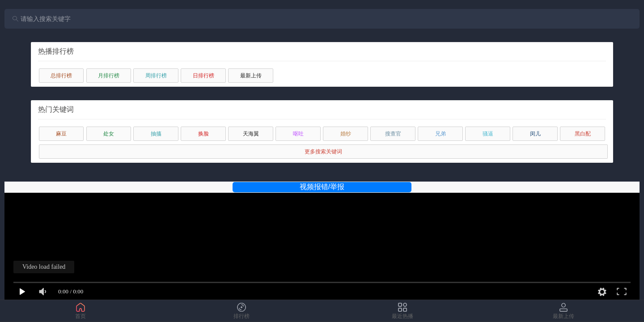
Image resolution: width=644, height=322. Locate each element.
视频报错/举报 (322, 187)
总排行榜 (61, 76)
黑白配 (583, 134)
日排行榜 (203, 76)
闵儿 (535, 134)
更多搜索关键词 (323, 152)
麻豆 (61, 134)
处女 (109, 134)
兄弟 (441, 134)
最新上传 (251, 76)
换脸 (203, 134)
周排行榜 (156, 76)
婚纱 (346, 134)
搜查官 (393, 134)
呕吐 (298, 134)
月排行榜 (109, 76)
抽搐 (156, 134)
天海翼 (251, 134)
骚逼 (488, 134)
